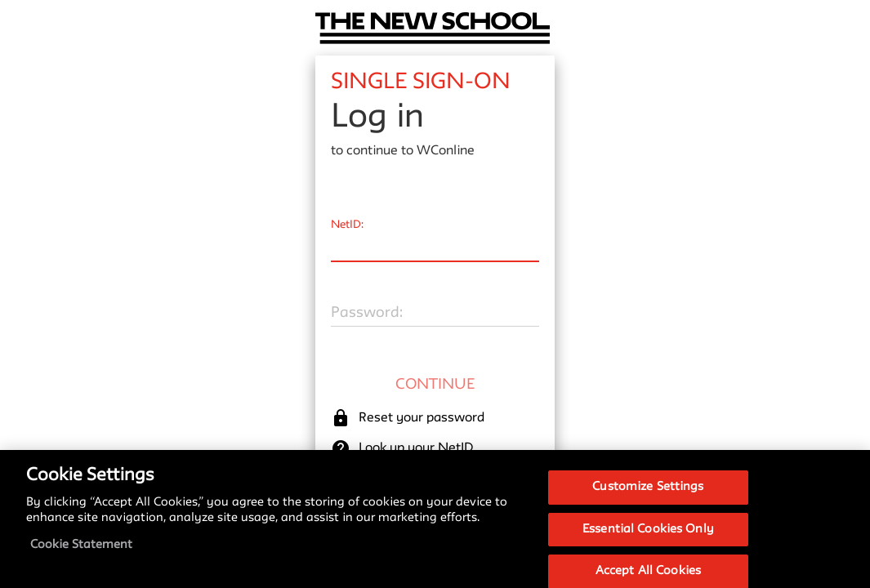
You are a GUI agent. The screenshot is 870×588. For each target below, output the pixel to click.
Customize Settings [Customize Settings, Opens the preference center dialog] (648, 494)
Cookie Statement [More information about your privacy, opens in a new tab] (81, 552)
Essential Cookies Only (648, 536)
